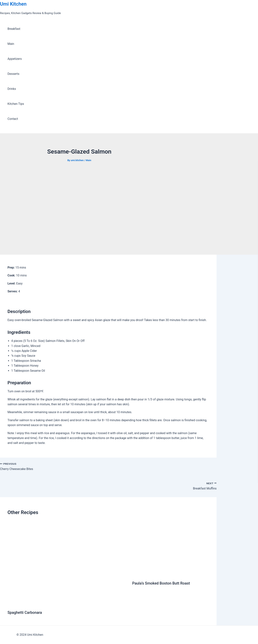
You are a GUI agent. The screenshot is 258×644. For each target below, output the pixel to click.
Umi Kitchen (13, 4)
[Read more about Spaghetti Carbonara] (67, 603)
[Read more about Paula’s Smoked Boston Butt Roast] (171, 574)
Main (11, 44)
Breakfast (14, 29)
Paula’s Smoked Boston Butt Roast (161, 583)
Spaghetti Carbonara (25, 612)
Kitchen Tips (16, 104)
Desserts (13, 74)
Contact (13, 119)
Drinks (12, 89)
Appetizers (15, 59)
